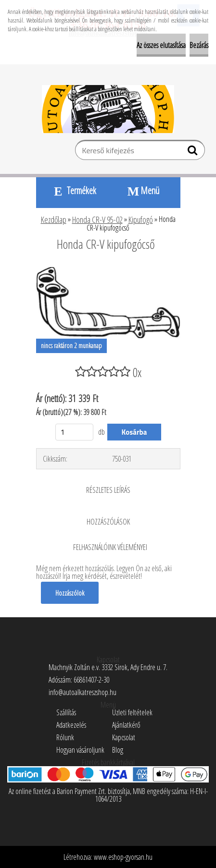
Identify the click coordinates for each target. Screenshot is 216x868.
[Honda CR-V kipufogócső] (108, 270)
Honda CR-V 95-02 (97, 220)
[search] (194, 152)
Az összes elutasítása (161, 45)
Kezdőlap (54, 220)
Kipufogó (141, 220)
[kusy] (75, 432)
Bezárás (199, 45)
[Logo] (108, 109)
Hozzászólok (70, 593)
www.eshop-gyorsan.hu (123, 857)
